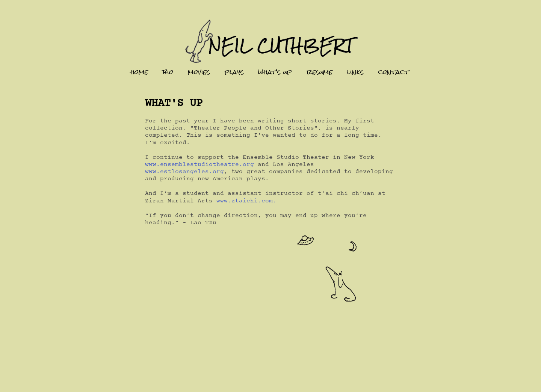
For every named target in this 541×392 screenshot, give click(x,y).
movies (199, 72)
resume (320, 72)
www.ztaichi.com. (246, 201)
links (355, 72)
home (139, 72)
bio (168, 72)
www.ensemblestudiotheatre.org (199, 164)
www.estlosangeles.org (184, 172)
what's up (275, 72)
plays (234, 72)
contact (394, 72)
